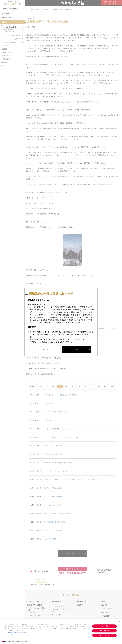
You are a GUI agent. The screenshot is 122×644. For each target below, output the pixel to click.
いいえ (46, 350)
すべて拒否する (104, 631)
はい (76, 350)
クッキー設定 (104, 626)
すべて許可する (104, 635)
